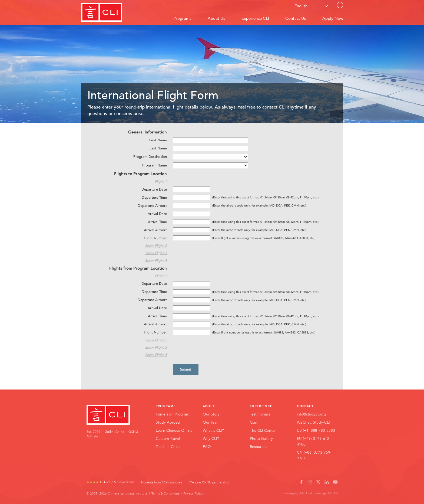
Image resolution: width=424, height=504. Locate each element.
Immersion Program (173, 414)
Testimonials (260, 414)
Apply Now (333, 18)
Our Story (211, 414)
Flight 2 (161, 246)
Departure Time (154, 197)
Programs (182, 18)
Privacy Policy (193, 493)
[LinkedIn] (327, 482)
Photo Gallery (261, 438)
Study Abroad (168, 422)
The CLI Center (263, 430)
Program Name (155, 165)
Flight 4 (161, 261)
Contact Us (340, 8)
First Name (158, 140)
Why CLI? (211, 438)
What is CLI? (213, 430)
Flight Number (155, 238)
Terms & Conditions (165, 493)
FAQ (207, 447)
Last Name (158, 148)
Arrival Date (157, 214)
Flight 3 (161, 253)
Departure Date (154, 189)
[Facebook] (301, 482)
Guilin (255, 422)
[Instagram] (310, 482)
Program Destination (150, 157)
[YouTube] (335, 482)
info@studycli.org (312, 414)
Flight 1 (161, 181)
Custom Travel (168, 438)
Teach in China (168, 447)
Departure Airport (152, 206)
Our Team (211, 422)
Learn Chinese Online (174, 430)
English (301, 6)
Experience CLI (255, 18)
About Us (216, 18)
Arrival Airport (155, 230)
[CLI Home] (114, 415)
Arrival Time (157, 222)
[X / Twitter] (318, 482)
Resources (259, 447)
